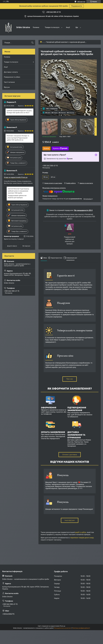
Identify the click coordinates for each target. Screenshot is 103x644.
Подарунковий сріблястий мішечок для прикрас (17, 197)
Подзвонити (77, 6)
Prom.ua (62, 626)
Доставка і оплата (11, 72)
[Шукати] (32, 43)
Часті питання (9, 82)
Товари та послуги (52, 27)
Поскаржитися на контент (63, 628)
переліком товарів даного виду (82, 538)
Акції (68, 27)
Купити (46, 148)
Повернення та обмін (12, 77)
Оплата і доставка (70, 455)
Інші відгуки (70, 520)
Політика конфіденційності (81, 628)
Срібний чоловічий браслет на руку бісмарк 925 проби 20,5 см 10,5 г (19, 112)
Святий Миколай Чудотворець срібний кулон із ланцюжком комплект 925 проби (19, 191)
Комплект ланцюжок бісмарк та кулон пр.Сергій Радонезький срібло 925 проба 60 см (18, 138)
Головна (36, 27)
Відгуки (7, 87)
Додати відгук (12, 246)
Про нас (70, 379)
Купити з (60, 148)
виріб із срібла (81, 532)
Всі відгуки (26, 246)
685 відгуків (81, 2)
